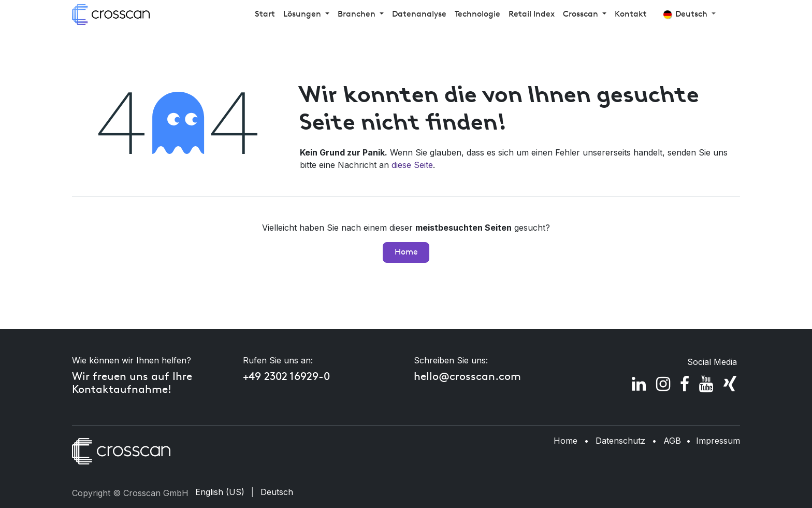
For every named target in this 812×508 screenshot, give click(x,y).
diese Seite (412, 165)
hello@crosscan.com (467, 377)
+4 (249, 377)
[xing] (730, 384)
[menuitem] (265, 15)
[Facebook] (685, 384)
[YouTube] (706, 384)
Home (406, 252)
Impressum (718, 441)
